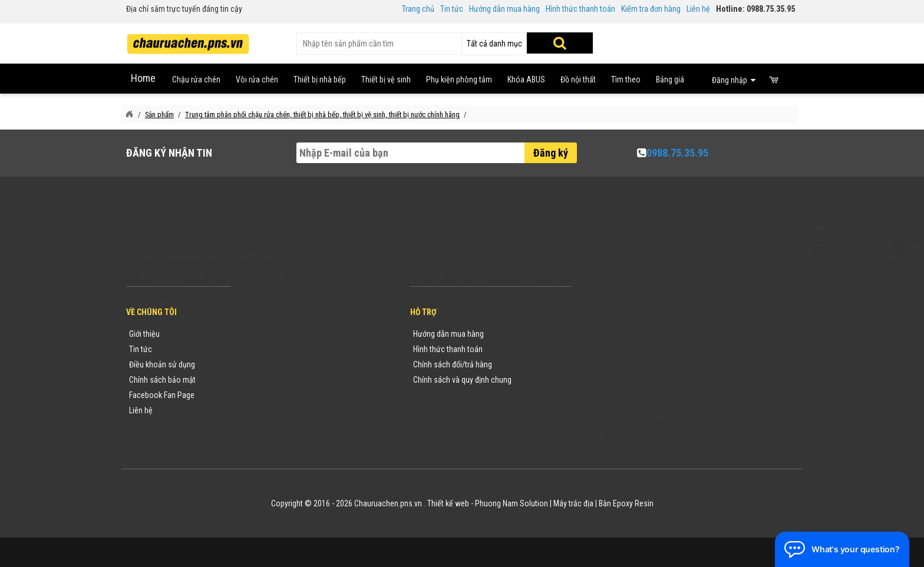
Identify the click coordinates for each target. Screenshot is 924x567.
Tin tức (452, 9)
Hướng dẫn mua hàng (504, 9)
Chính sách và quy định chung (462, 380)
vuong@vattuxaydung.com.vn (654, 382)
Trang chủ (418, 9)
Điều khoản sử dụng (162, 364)
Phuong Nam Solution (511, 503)
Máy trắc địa (573, 503)
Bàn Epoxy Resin (626, 503)
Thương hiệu (263, 334)
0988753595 (616, 352)
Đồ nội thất (578, 79)
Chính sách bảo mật (162, 380)
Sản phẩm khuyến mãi (279, 410)
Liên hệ (698, 9)
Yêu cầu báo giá (269, 364)
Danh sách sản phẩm (278, 395)
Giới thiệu (144, 334)
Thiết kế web (448, 503)
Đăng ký (551, 153)
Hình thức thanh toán (580, 9)
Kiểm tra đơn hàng (651, 9)
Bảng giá (670, 79)
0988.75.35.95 (677, 153)
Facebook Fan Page (162, 395)
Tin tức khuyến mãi (274, 349)
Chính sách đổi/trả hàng (453, 364)
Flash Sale (260, 426)
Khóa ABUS (526, 79)
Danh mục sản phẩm (277, 380)
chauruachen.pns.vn (648, 367)
